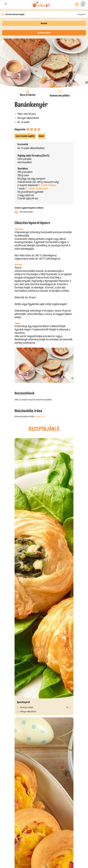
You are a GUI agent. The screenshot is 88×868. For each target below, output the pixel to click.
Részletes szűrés (44, 33)
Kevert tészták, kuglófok (25, 136)
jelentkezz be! (40, 416)
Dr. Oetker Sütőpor (47, 185)
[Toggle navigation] (6, 4)
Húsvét (41, 136)
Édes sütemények (24, 212)
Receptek (81, 14)
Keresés (44, 23)
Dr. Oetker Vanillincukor (37, 188)
